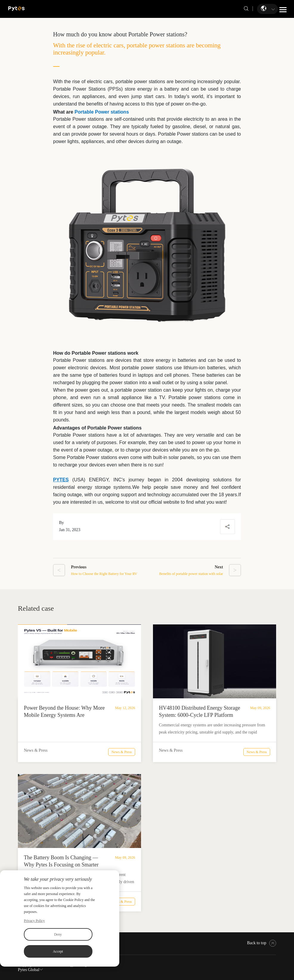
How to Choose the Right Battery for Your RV (104, 574)
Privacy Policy (34, 921)
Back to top (261, 943)
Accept (58, 951)
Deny (58, 934)
